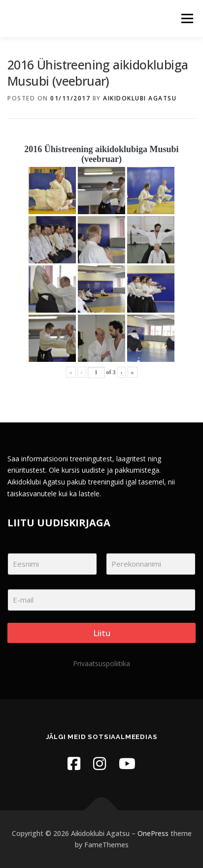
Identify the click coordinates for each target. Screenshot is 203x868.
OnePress (153, 833)
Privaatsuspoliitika (101, 663)
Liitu (102, 633)
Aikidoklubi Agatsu (140, 98)
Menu (186, 18)
